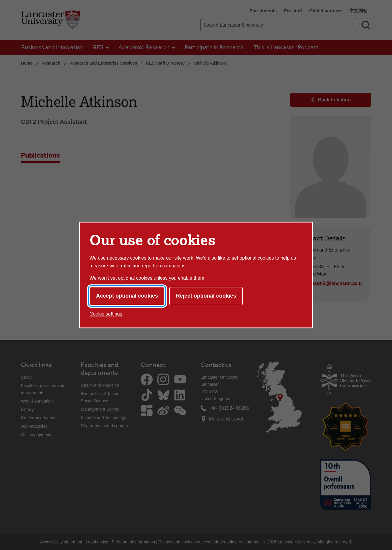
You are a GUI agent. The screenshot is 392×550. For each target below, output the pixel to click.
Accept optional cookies (127, 296)
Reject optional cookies (206, 296)
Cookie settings (106, 314)
